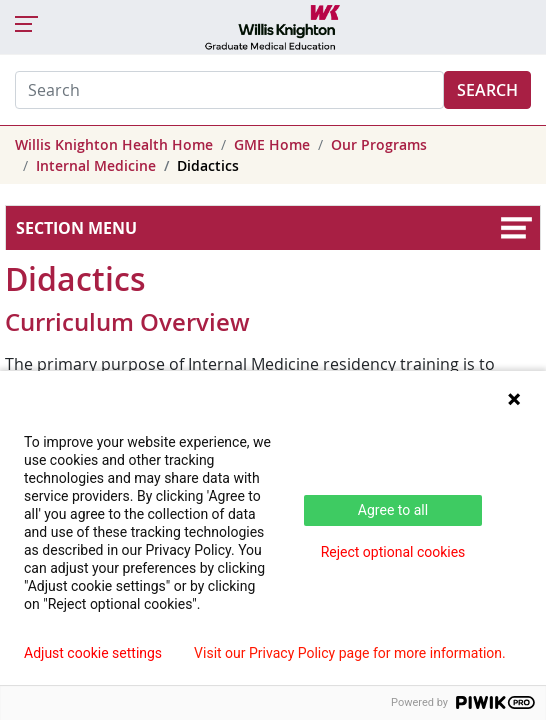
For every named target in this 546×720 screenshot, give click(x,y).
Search (487, 90)
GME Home (272, 144)
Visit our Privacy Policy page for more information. (350, 653)
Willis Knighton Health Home (114, 144)
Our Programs (379, 144)
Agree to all (393, 510)
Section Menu (76, 228)
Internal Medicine (96, 165)
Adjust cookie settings (93, 653)
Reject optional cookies (393, 552)
